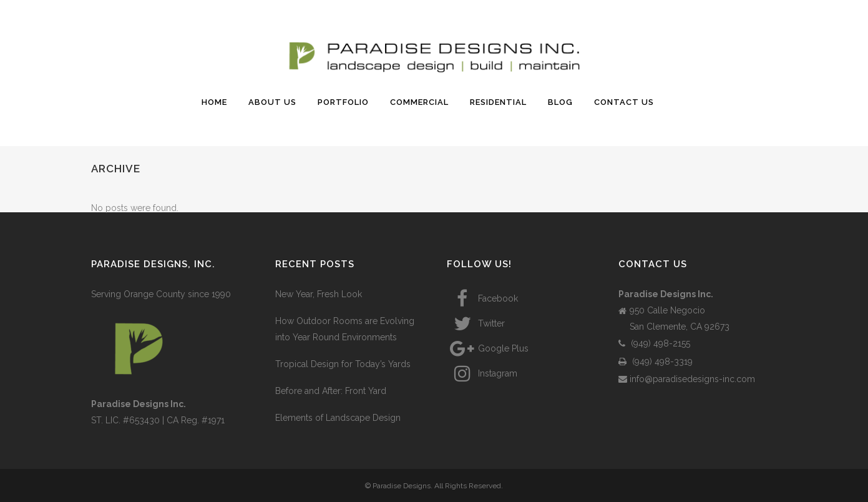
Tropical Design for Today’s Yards (343, 364)
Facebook (482, 298)
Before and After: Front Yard (331, 391)
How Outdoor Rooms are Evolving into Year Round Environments (345, 329)
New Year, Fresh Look (319, 294)
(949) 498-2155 (654, 343)
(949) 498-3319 (656, 362)
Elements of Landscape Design (338, 418)
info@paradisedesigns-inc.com (687, 379)
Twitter (476, 323)
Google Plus (488, 348)
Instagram (482, 373)
